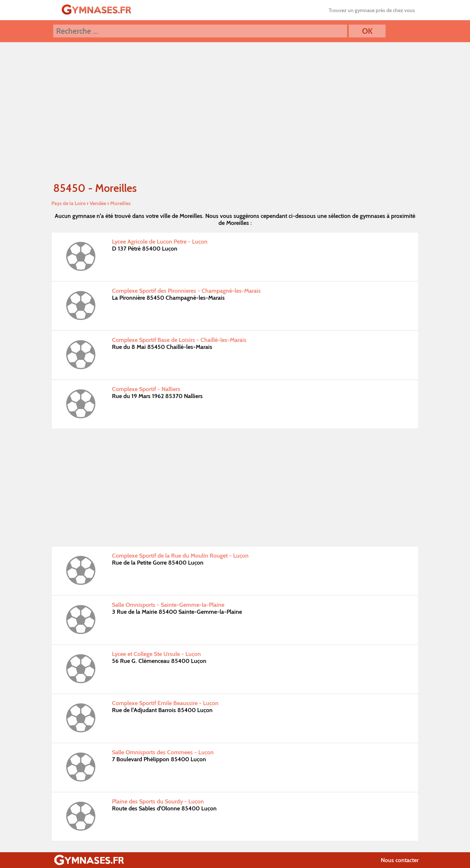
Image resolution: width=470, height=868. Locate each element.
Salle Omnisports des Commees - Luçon (163, 752)
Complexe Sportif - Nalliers (146, 389)
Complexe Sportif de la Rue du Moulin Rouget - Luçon (180, 556)
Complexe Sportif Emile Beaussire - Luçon (165, 703)
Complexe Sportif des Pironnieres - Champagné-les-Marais (186, 291)
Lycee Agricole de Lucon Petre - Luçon (160, 242)
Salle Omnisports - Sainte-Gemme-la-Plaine (168, 605)
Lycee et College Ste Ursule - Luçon (156, 654)
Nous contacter (400, 860)
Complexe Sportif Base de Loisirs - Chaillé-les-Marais (179, 340)
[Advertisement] (235, 488)
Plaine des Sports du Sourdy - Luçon (158, 801)
